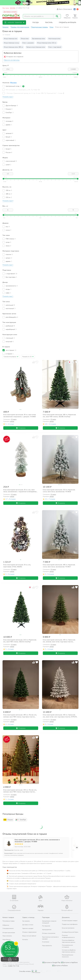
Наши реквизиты (47, 946)
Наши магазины (7, 936)
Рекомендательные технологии (67, 956)
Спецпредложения (8, 928)
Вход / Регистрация (64, 9)
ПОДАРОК (10, 959)
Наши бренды (7, 940)
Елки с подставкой (55, 47)
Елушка (8, 820)
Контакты (25, 940)
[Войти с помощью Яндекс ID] (78, 9)
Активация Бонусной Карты (70, 932)
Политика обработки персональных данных (69, 941)
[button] (14, 23)
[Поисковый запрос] (38, 16)
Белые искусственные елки (36, 47)
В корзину (21, 428)
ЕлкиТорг (21, 820)
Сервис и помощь (28, 917)
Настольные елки (54, 39)
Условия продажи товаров (70, 921)
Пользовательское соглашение (67, 946)
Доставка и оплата (10, 12)
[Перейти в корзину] (75, 16)
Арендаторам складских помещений (49, 922)
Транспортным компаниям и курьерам (50, 938)
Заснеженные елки (38, 39)
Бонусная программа (68, 928)
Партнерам (46, 917)
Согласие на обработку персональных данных (69, 951)
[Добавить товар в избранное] (37, 362)
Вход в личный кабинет (29, 936)
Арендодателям (47, 930)
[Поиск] (57, 16)
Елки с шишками (28, 43)
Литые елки (25, 39)
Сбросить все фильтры (12, 60)
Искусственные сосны (11, 43)
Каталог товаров (8, 917)
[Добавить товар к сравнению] (33, 362)
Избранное (6, 925)
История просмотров (9, 933)
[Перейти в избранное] (67, 16)
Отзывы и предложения (29, 932)
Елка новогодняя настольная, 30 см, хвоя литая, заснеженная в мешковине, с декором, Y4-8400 (37, 841)
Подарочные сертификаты (70, 924)
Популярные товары (9, 921)
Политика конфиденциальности (68, 936)
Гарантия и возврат (28, 928)
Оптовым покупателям (49, 933)
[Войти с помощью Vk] (75, 9)
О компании (46, 942)
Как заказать (26, 921)
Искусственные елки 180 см (13, 47)
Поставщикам (46, 926)
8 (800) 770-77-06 (23, 8)
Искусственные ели (11, 39)
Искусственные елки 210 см (47, 43)
